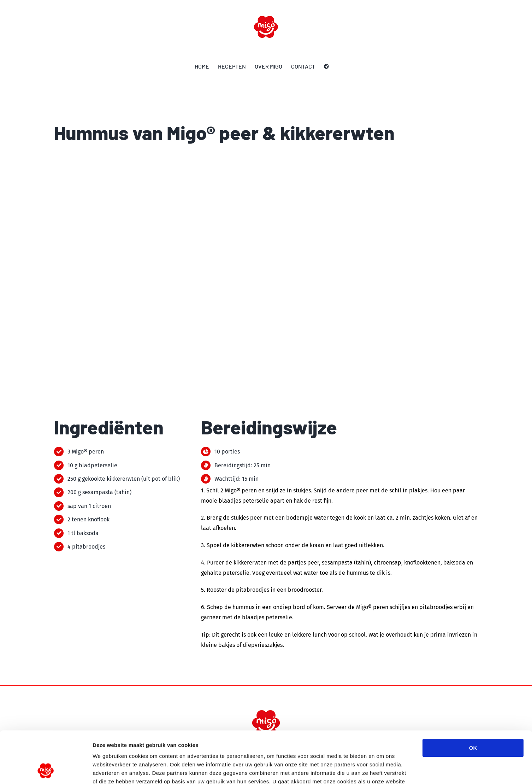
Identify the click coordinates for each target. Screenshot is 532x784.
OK (473, 699)
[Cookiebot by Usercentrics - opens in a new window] (46, 770)
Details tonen (382, 770)
